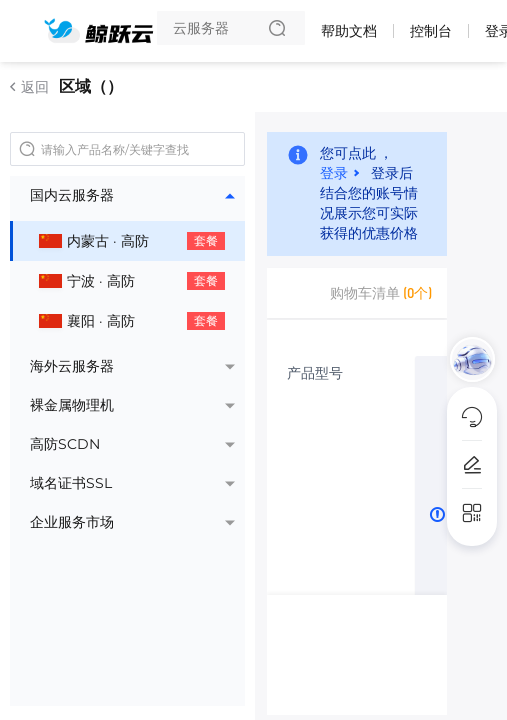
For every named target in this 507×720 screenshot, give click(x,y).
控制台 (431, 31)
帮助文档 (349, 31)
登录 (334, 172)
